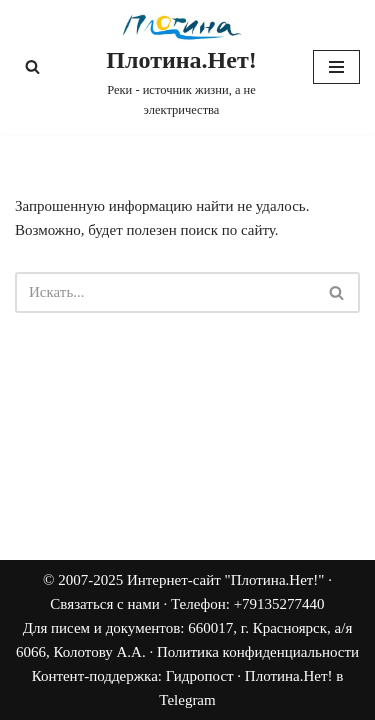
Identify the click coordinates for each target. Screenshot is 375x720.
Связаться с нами (104, 604)
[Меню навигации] (336, 67)
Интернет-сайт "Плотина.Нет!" (226, 580)
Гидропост (200, 676)
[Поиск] (32, 66)
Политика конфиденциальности (258, 652)
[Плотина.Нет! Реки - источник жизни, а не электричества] (181, 67)
